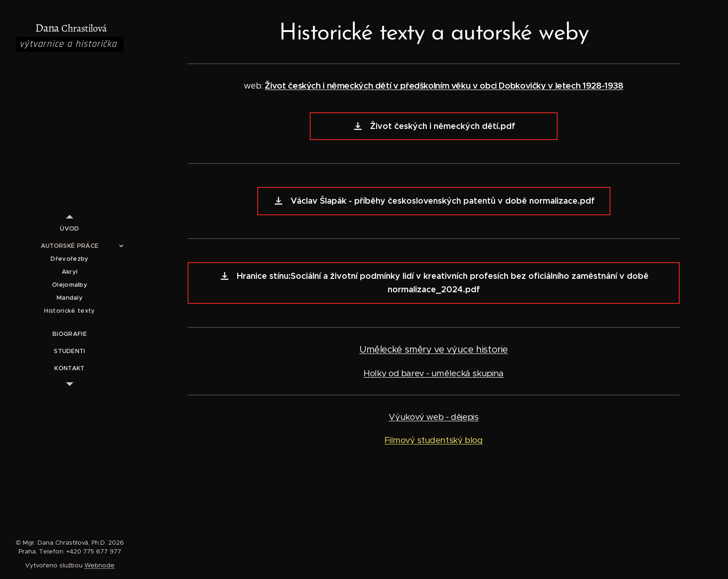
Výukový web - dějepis (433, 417)
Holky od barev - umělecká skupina (434, 373)
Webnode (100, 565)
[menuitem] (70, 228)
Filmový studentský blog (434, 440)
